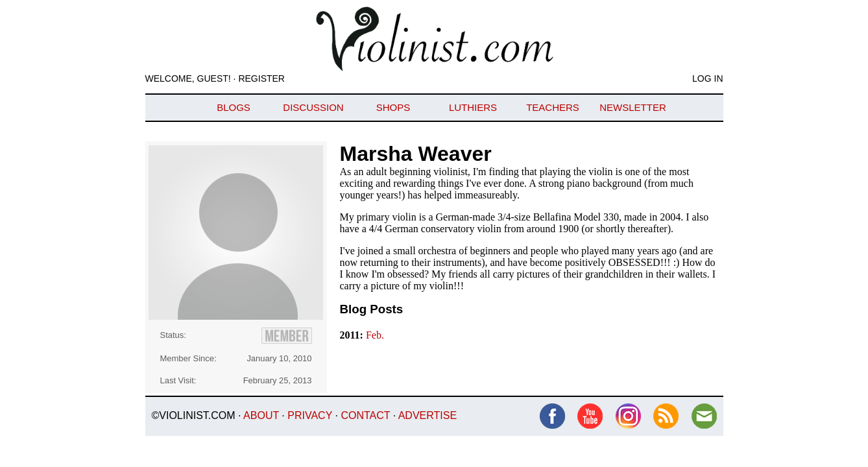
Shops (393, 107)
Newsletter (633, 107)
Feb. (375, 335)
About (261, 415)
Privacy (310, 415)
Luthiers (473, 107)
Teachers (553, 107)
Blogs (234, 107)
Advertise (428, 415)
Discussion (313, 107)
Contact (365, 415)
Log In (707, 78)
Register (261, 78)
